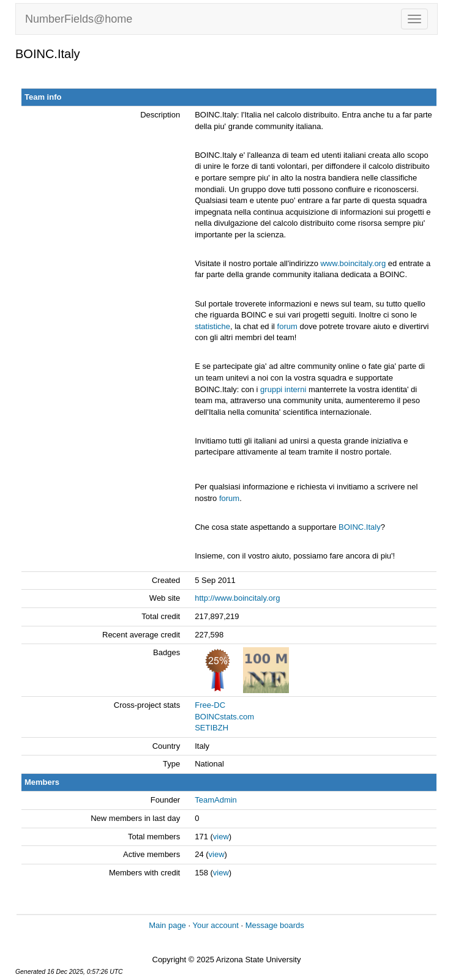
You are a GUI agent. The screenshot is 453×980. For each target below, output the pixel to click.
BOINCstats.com (224, 717)
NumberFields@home (79, 19)
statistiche (212, 326)
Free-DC (210, 705)
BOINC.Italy (360, 527)
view (221, 837)
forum (287, 326)
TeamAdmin (216, 800)
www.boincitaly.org (353, 263)
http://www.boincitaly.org (237, 598)
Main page (167, 925)
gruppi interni (283, 389)
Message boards (275, 925)
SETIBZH (212, 728)
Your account (215, 925)
